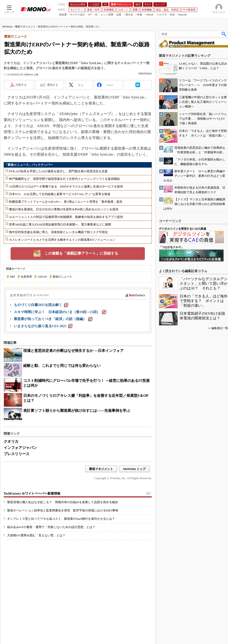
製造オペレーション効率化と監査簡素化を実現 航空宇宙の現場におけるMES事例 (63, 510)
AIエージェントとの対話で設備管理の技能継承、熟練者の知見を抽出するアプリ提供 (66, 217)
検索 (224, 34)
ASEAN (42, 277)
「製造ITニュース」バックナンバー (29, 165)
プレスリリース (17, 454)
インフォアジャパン (20, 448)
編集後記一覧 (220, 328)
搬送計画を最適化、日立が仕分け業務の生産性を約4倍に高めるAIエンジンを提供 (64, 209)
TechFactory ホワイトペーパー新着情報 (32, 494)
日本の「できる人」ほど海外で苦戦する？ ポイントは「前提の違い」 (204, 301)
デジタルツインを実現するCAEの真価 (183, 229)
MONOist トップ (134, 469)
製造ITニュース (62, 277)
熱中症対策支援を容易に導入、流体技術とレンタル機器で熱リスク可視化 (58, 232)
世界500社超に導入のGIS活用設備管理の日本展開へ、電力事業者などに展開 (60, 224)
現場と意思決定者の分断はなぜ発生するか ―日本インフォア (73, 351)
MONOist (7, 27)
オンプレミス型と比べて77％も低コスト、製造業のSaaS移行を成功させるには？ (61, 519)
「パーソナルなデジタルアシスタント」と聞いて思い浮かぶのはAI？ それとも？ (204, 283)
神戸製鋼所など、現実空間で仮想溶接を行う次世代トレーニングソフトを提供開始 (64, 179)
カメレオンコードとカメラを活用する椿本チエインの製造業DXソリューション (62, 240)
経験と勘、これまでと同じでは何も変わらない (62, 366)
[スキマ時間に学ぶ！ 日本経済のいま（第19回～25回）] (60, 312)
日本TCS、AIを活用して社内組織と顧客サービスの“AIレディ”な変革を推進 (60, 194)
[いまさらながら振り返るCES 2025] (43, 326)
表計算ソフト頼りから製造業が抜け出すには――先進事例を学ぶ (77, 411)
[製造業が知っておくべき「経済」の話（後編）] (53, 319)
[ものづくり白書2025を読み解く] (41, 305)
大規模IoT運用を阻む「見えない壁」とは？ (36, 535)
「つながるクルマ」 (171, 247)
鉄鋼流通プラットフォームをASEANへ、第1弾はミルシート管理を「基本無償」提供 (66, 202)
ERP (12, 277)
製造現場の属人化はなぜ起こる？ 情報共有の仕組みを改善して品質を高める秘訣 (63, 502)
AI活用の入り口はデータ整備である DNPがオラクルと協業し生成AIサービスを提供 (66, 186)
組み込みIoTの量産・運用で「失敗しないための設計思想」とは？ (51, 527)
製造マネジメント (25, 27)
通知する (53, 85)
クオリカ (11, 441)
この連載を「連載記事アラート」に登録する (81, 253)
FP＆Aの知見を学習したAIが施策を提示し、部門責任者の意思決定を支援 (58, 171)
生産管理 (26, 277)
